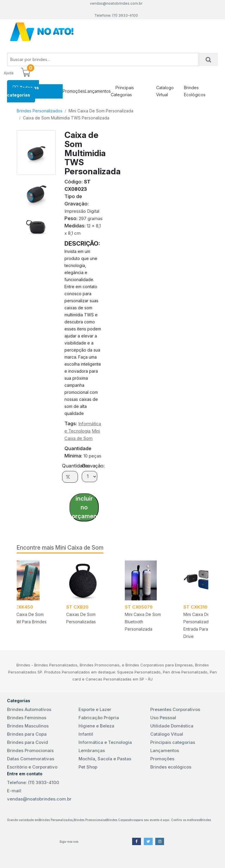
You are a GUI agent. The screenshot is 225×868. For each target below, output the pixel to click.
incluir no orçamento (85, 507)
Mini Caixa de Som (79, 548)
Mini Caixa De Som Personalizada (101, 111)
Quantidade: (76, 466)
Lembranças (92, 750)
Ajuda (9, 73)
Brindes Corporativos (121, 820)
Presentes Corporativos (175, 709)
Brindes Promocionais (30, 750)
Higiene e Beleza (96, 726)
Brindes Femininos (27, 718)
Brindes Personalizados (40, 111)
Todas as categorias (23, 91)
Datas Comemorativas (31, 759)
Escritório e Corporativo (32, 767)
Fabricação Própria (99, 718)
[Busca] (208, 59)
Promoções (74, 91)
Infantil (86, 734)
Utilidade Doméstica (172, 726)
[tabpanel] (147, 598)
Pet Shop (88, 767)
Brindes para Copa (27, 734)
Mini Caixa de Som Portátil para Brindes (27, 618)
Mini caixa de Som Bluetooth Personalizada (143, 622)
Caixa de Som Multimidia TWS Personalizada (66, 118)
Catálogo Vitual (167, 734)
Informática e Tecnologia (105, 742)
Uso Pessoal (163, 718)
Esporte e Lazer (95, 709)
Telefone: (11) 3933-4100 (33, 782)
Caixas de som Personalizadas (81, 618)
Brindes (206, 820)
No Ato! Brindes (112, 32)
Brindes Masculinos (28, 726)
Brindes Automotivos (29, 709)
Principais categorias (173, 742)
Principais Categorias (122, 91)
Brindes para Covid (28, 742)
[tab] (36, 191)
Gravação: (93, 466)
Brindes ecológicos (171, 767)
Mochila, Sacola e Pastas (105, 759)
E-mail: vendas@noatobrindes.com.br (39, 795)
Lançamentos (98, 91)
